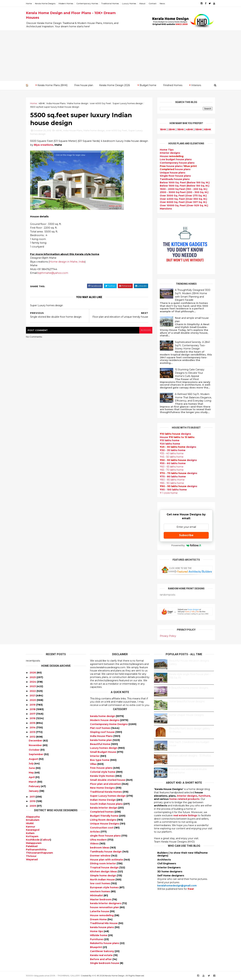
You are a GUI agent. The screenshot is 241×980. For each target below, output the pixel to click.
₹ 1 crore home (169, 493)
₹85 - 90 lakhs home (172, 483)
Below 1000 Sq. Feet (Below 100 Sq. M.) (185, 183)
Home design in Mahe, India (67, 262)
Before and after (101, 959)
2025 (33, 677)
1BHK (163, 129)
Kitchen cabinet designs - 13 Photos (190, 756)
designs (170, 153)
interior (95, 756)
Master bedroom (101, 899)
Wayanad (32, 859)
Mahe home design (78, 103)
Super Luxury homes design (128, 103)
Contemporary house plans (177, 163)
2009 (33, 806)
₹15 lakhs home (170, 440)
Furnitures (97, 939)
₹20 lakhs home (170, 444)
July (31, 764)
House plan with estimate (107, 860)
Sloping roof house (103, 732)
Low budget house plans (176, 159)
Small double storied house (108, 780)
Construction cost (102, 828)
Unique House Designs (105, 824)
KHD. (95, 976)
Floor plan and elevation (106, 784)
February (34, 786)
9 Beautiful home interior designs (189, 688)
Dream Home (99, 919)
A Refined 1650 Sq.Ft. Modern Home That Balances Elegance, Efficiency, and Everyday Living (193, 397)
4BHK (42, 103)
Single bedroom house (105, 963)
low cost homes (101, 883)
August (33, 759)
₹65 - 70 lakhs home (172, 470)
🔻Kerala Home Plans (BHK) (51, 85)
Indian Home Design (103, 800)
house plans (175, 169)
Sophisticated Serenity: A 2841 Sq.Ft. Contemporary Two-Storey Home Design (192, 345)
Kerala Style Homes (103, 776)
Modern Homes (66, 3)
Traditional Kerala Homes (106, 792)
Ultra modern (99, 840)
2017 (33, 714)
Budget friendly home (105, 816)
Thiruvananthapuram (39, 853)
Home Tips (167, 150)
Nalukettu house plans (105, 943)
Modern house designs (105, 720)
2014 (33, 728)
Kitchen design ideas (104, 872)
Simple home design (103, 876)
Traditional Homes (110, 3)
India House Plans (56, 103)
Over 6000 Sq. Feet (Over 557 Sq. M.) (183, 202)
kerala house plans (102, 927)
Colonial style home (103, 772)
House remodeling (102, 915)
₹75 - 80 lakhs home (173, 477)
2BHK (172, 129)
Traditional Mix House (104, 923)
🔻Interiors (195, 85)
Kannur (31, 827)
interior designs (187, 796)
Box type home (100, 760)
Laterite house (100, 911)
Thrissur (31, 856)
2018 (33, 709)
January (34, 791)
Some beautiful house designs (187, 701)
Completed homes (102, 812)
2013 (32, 732)
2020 (33, 700)
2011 (32, 797)
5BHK (199, 129)
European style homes (105, 887)
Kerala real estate (102, 955)
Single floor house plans (175, 176)
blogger (146, 330)
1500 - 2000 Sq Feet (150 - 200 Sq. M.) (184, 189)
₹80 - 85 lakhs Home (172, 480)
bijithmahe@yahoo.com (53, 273)
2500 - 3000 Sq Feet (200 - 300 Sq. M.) (184, 192)
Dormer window (101, 856)
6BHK (208, 129)
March (33, 782)
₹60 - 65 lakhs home (172, 467)
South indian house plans (107, 804)
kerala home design (103, 716)
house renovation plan (105, 907)
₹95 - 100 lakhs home (173, 490)
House (172, 156)
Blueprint (96, 947)
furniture (204, 796)
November (35, 745)
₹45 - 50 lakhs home (172, 457)
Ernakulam (33, 820)
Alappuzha (33, 817)
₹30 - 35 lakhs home (173, 450)
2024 (33, 682)
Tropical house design (105, 867)
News (162, 3)
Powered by (186, 545)
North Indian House (103, 880)
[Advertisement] (120, 55)
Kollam (30, 833)
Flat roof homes (101, 728)
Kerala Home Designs (45, 3)
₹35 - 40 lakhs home (172, 453)
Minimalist (97, 895)
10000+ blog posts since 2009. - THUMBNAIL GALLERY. (53, 976)
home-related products (184, 799)
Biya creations (44, 145)
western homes (100, 891)
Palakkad (32, 846)
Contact (153, 3)
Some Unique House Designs (186, 715)
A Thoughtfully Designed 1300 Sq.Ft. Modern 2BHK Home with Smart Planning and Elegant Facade (193, 295)
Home (29, 3)
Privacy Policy (168, 636)
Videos (95, 844)
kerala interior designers (106, 903)
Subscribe (186, 535)
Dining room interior (103, 863)
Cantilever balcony (102, 951)
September (36, 754)
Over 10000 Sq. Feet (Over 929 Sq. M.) (184, 205)
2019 (33, 705)
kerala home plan (101, 740)
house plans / (178, 166)
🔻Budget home (147, 85)
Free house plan (84, 85)
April (32, 777)
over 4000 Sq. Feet (100, 103)
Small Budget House (103, 752)
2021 (32, 696)
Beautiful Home (101, 744)
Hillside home (99, 935)
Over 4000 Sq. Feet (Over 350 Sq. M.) (183, 199)
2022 (33, 691)
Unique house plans (173, 173)
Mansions (166, 209)
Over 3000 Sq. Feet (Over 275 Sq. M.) (183, 196)
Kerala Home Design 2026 (115, 85)
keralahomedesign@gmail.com (177, 886)
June (32, 768)
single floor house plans (106, 836)
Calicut (46, 840)
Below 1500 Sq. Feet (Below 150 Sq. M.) (185, 186)
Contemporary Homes (87, 3)
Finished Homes (173, 85)
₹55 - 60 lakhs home (173, 463)
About (142, 3)
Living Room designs (104, 820)
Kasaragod (33, 830)
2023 (33, 686)
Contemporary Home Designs (109, 724)
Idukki (30, 823)
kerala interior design (104, 808)
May (31, 773)
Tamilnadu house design (106, 852)
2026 (33, 673)
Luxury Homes (129, 3)
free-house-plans (102, 768)
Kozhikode (33, 840)
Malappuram (34, 843)
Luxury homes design (104, 748)
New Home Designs (103, 788)
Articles (95, 832)
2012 (32, 737)
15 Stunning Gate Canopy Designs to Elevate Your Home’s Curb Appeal (190, 373)
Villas (94, 764)
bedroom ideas (100, 848)
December (36, 741)
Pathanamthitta (36, 850)
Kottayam (32, 836)
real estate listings (185, 815)
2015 (32, 723)
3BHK (180, 129)
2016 (33, 718)
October (34, 750)
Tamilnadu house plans (175, 179)
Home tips (97, 931)
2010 (33, 801)
